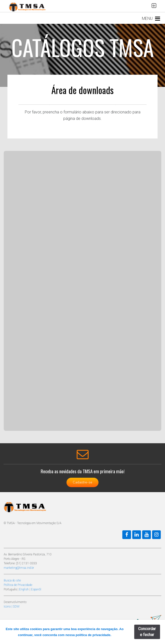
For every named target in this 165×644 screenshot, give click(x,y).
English (24, 589)
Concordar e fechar (147, 632)
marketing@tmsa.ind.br (19, 568)
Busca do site (12, 580)
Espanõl (36, 589)
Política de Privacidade (18, 585)
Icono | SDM (12, 607)
